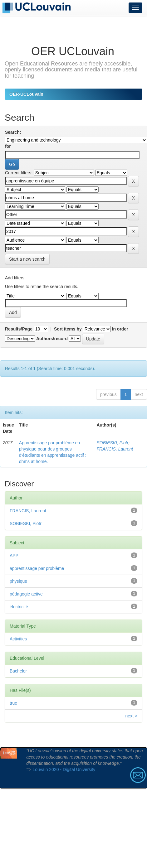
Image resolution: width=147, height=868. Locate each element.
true (13, 703)
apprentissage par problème (37, 568)
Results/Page (19, 329)
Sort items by (68, 329)
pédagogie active (26, 594)
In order (120, 329)
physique (18, 581)
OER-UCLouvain (26, 94)
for (8, 146)
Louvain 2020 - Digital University (64, 769)
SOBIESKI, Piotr (112, 443)
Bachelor (18, 671)
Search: (13, 132)
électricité (19, 607)
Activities (18, 639)
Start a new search (27, 259)
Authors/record (52, 339)
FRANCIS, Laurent (115, 449)
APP (14, 556)
